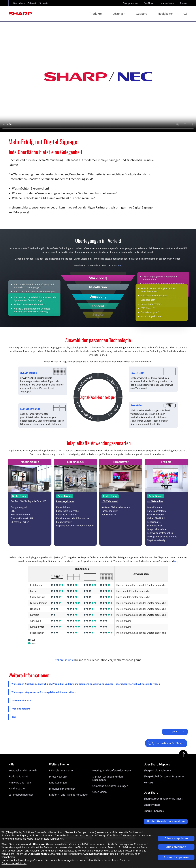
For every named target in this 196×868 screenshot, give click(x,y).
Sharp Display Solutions (158, 771)
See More (149, 3)
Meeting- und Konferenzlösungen (112, 771)
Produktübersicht (21, 709)
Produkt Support (18, 777)
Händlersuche (17, 789)
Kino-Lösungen (58, 783)
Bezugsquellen (130, 3)
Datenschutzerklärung (14, 863)
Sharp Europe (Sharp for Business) (164, 799)
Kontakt (148, 783)
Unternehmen (167, 3)
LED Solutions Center (61, 771)
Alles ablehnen (176, 847)
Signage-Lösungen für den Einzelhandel (108, 778)
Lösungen (120, 14)
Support (142, 14)
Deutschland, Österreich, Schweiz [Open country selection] (31, 3)
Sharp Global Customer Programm (164, 777)
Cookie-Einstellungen (22, 860)
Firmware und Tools (20, 783)
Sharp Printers (152, 805)
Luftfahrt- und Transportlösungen (69, 795)
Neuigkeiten (166, 14)
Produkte (96, 14)
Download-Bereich (21, 700)
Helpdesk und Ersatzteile (23, 771)
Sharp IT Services (154, 811)
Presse (184, 3)
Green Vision (100, 792)
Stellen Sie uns (63, 660)
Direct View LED (58, 777)
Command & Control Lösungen (110, 786)
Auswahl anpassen (176, 857)
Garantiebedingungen (21, 795)
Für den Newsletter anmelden (166, 821)
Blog (120, 265)
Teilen (178, 732)
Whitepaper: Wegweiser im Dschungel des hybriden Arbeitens (43, 692)
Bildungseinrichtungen (62, 789)
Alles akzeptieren (176, 838)
